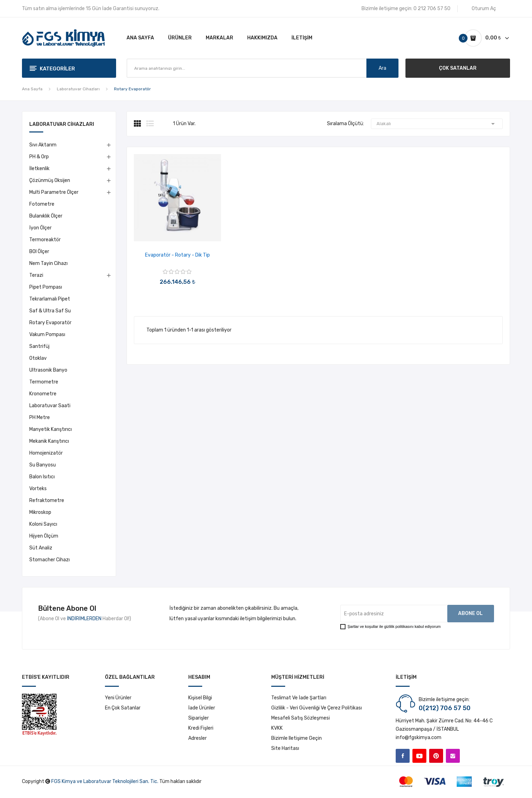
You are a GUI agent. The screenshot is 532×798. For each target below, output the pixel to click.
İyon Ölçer (40, 228)
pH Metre (40, 417)
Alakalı (437, 124)
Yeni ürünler (118, 698)
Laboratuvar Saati (50, 406)
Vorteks (38, 489)
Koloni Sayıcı (43, 524)
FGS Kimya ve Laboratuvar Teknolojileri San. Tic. (105, 781)
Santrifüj (39, 346)
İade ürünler (202, 708)
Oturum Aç (484, 9)
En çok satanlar (123, 708)
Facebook (403, 756)
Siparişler (199, 718)
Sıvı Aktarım (43, 145)
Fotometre (42, 204)
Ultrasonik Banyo (48, 370)
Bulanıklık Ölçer (46, 216)
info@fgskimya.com (419, 738)
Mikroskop (40, 512)
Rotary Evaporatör (50, 323)
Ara (382, 68)
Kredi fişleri (201, 728)
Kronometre (43, 394)
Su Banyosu (43, 465)
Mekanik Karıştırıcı (49, 441)
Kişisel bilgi (200, 698)
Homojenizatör (46, 453)
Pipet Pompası (46, 287)
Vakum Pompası (47, 335)
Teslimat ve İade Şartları (299, 698)
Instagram (453, 756)
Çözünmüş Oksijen (50, 180)
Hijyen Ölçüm (44, 536)
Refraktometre (47, 500)
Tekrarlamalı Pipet (50, 299)
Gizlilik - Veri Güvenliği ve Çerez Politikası (317, 708)
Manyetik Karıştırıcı (51, 429)
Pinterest (436, 756)
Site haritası (285, 748)
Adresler (197, 738)
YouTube (419, 756)
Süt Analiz (41, 548)
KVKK (277, 728)
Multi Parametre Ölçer (54, 192)
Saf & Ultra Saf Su (50, 311)
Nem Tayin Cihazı (48, 263)
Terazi (36, 275)
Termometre (44, 382)
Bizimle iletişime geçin (297, 738)
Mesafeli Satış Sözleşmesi (301, 718)
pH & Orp (39, 157)
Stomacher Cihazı (50, 560)
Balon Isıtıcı (42, 477)
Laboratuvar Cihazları (62, 125)
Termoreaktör (45, 240)
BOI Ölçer (39, 252)
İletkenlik (39, 169)
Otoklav (38, 358)
